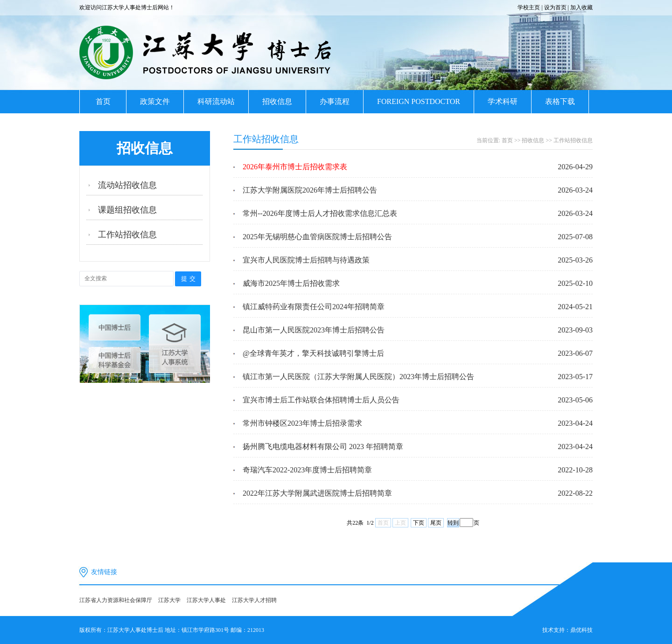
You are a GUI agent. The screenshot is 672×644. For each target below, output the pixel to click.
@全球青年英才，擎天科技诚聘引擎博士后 (313, 353)
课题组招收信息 (127, 210)
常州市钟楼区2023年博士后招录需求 (302, 423)
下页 (419, 523)
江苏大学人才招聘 (254, 600)
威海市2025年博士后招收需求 (291, 283)
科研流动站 (216, 101)
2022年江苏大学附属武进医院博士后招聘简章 (317, 493)
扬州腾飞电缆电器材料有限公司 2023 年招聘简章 (323, 447)
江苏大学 (169, 600)
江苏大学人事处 (206, 600)
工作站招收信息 (127, 235)
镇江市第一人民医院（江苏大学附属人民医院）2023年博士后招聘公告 (358, 377)
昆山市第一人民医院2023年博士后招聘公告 (314, 330)
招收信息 (277, 101)
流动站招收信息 (127, 185)
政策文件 (155, 101)
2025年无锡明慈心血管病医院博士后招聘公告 (317, 237)
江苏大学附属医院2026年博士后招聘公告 (310, 190)
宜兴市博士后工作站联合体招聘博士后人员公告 (321, 400)
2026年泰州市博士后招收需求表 (295, 167)
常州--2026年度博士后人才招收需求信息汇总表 (320, 213)
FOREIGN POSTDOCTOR (419, 101)
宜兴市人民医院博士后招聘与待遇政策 (306, 260)
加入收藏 (581, 7)
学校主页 (529, 7)
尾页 (436, 523)
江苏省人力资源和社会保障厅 (116, 600)
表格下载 (560, 101)
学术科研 (503, 101)
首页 (103, 101)
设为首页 (555, 7)
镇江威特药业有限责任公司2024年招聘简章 (314, 307)
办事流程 (335, 101)
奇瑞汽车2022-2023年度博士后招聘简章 (307, 470)
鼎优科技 (581, 630)
